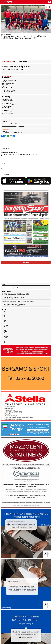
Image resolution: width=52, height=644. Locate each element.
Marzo (5, 335)
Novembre (6, 325)
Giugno (5, 331)
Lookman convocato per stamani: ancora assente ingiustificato (12, 306)
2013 (5, 341)
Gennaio (6, 338)
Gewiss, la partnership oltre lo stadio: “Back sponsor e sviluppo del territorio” (14, 304)
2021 (5, 317)
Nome (3, 164)
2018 (5, 320)
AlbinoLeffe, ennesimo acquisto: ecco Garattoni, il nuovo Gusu (12, 300)
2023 (5, 314)
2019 (5, 319)
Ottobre (6, 327)
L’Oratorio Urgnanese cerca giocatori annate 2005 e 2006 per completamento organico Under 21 (17, 293)
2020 (5, 318)
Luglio (5, 330)
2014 (5, 340)
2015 (5, 339)
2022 (5, 315)
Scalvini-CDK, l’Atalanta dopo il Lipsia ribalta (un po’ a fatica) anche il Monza (14, 296)
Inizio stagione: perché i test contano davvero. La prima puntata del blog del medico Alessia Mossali (18, 302)
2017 (5, 322)
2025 (5, 312)
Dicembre (6, 324)
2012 (5, 343)
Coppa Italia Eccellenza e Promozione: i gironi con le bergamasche (12, 299)
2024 (5, 313)
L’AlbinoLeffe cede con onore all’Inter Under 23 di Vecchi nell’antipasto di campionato (16, 295)
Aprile (5, 334)
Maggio (5, 333)
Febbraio (6, 336)
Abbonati (26, 262)
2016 (4, 323)
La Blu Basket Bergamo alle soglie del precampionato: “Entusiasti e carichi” (14, 297)
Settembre (6, 328)
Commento (4, 156)
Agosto (5, 329)
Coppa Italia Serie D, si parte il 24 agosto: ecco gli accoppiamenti (12, 303)
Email (2, 169)
